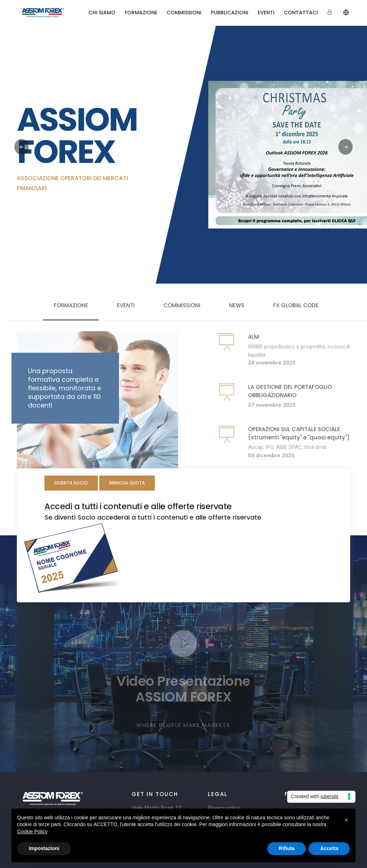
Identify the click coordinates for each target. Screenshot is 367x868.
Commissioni (182, 305)
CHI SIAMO (102, 13)
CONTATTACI (301, 13)
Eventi (126, 305)
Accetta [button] (329, 848)
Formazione (71, 305)
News (237, 305)
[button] (345, 147)
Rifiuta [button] (287, 848)
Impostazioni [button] (44, 848)
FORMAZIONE (141, 13)
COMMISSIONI (184, 13)
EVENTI (266, 13)
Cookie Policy (32, 831)
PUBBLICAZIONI (230, 13)
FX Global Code (296, 305)
